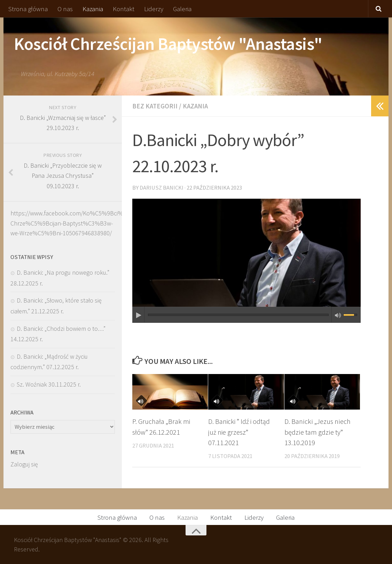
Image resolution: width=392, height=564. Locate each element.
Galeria (182, 9)
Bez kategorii (155, 106)
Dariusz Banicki (162, 187)
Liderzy (154, 9)
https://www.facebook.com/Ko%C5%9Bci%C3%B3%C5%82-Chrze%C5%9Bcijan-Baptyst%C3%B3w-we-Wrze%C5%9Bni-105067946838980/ (89, 223)
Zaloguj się (24, 464)
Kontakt (124, 9)
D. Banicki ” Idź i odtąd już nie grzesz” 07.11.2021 (240, 432)
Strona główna (28, 9)
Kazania (93, 9)
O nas (65, 9)
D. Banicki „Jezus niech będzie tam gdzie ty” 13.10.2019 (317, 432)
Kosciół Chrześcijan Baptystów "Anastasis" (168, 44)
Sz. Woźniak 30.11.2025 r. (49, 384)
